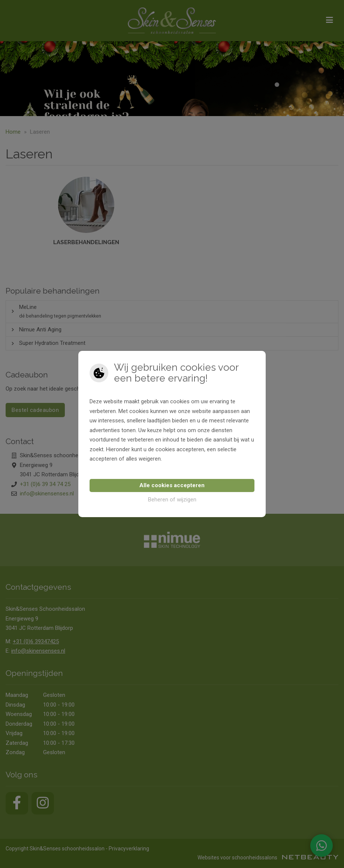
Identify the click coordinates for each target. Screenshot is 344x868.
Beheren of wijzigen (172, 500)
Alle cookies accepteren (172, 485)
